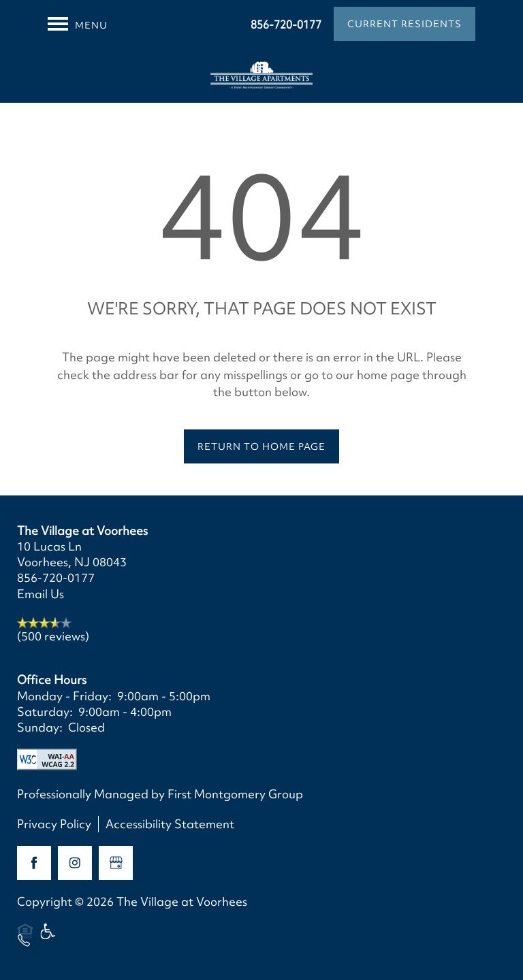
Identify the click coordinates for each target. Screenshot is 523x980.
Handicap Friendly (48, 937)
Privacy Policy (54, 824)
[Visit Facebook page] (34, 863)
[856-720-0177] (24, 941)
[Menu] (78, 24)
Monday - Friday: (64, 696)
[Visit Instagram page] (75, 863)
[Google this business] (116, 863)
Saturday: (45, 712)
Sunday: (40, 727)
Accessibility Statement (170, 824)
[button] (405, 24)
